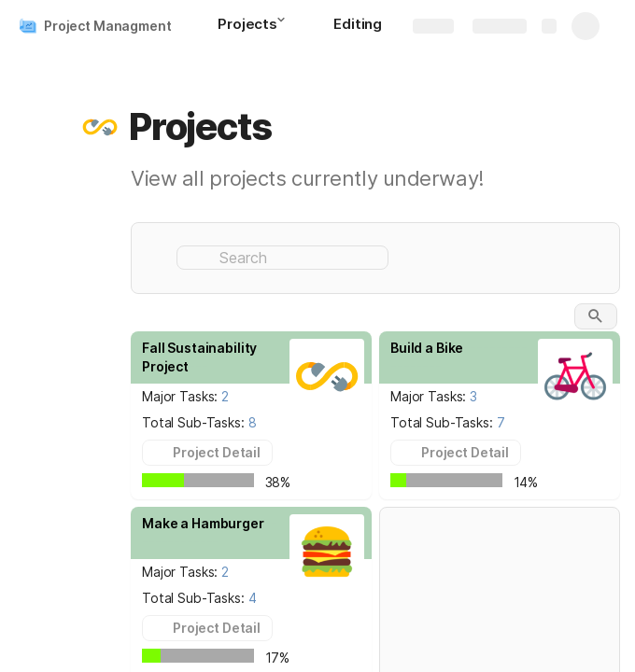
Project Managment (108, 26)
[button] (287, 25)
